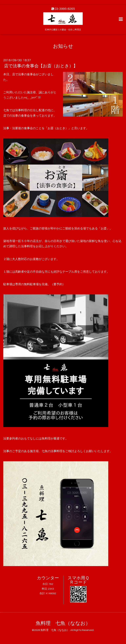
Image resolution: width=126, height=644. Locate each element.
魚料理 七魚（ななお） (63, 623)
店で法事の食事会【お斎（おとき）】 (41, 66)
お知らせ (63, 46)
